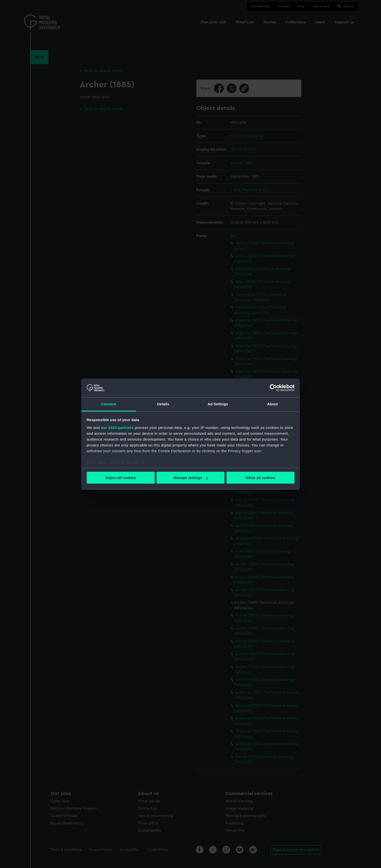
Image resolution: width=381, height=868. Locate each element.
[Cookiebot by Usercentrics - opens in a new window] (273, 388)
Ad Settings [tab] (218, 404)
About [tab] (273, 404)
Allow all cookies (260, 478)
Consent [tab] (108, 404)
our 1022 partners (117, 428)
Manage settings (191, 478)
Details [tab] (163, 404)
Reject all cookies (121, 478)
